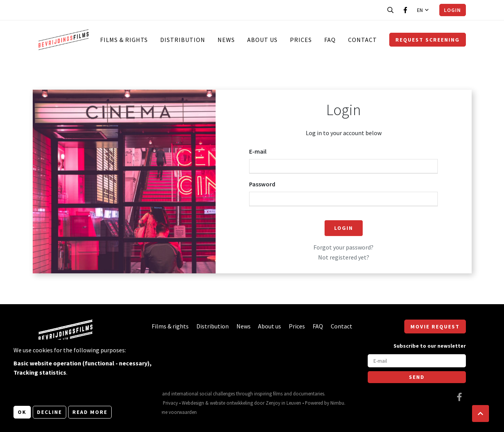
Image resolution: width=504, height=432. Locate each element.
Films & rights (124, 40)
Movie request (435, 327)
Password (262, 184)
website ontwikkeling (231, 403)
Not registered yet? (344, 257)
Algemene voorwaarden (172, 412)
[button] (481, 414)
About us (262, 40)
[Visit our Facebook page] (405, 10)
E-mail (258, 151)
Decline (49, 412)
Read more (90, 412)
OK (22, 412)
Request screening (428, 40)
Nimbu (337, 403)
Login (452, 10)
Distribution (183, 40)
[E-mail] (417, 361)
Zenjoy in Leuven (283, 403)
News (226, 40)
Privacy (170, 403)
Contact (363, 40)
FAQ (330, 40)
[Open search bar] (390, 10)
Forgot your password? (343, 247)
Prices (301, 40)
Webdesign (193, 403)
